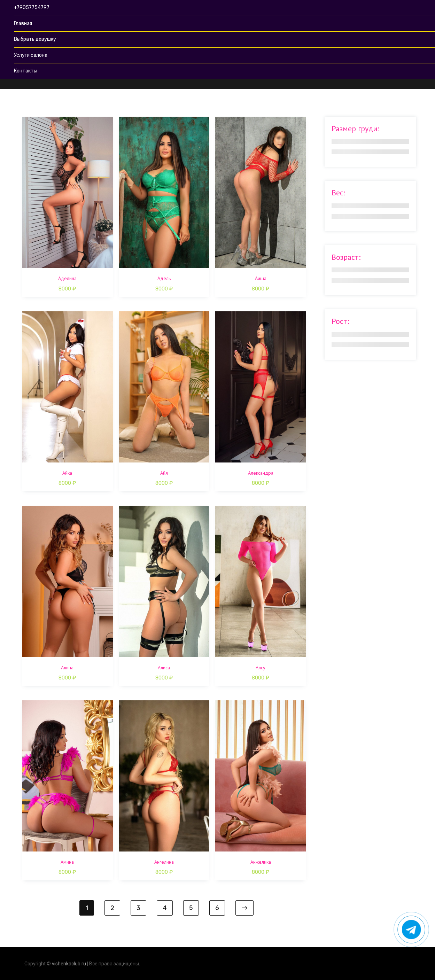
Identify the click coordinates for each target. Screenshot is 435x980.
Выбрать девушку (35, 39)
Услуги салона (31, 55)
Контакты (26, 71)
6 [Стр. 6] (217, 908)
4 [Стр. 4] (165, 908)
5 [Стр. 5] (191, 908)
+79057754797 (32, 7)
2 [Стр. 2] (112, 908)
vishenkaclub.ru (69, 964)
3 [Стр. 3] (138, 908)
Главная (23, 24)
